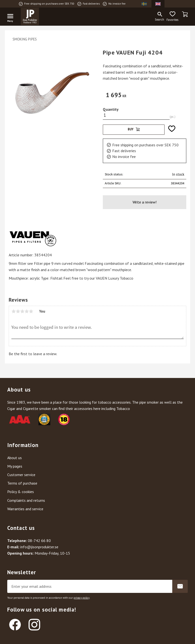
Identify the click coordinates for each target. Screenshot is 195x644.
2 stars (18, 311)
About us (15, 458)
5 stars (31, 311)
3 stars (22, 311)
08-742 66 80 (39, 541)
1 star (14, 311)
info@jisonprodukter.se (39, 547)
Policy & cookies (21, 492)
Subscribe (180, 586)
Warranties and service (25, 509)
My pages (15, 466)
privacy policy (82, 598)
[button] (12, 17)
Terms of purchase (22, 483)
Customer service (21, 475)
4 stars (27, 311)
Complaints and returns (26, 500)
